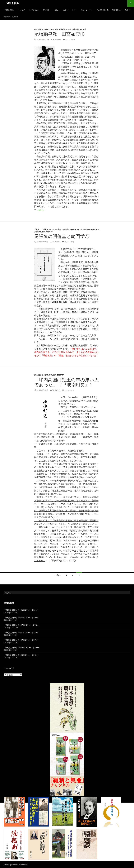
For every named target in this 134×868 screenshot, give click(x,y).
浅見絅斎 (42, 232)
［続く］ (41, 210)
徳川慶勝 (45, 29)
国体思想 (38, 29)
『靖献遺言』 (47, 229)
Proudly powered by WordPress (16, 865)
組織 (64, 10)
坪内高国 (38, 375)
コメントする (70, 40)
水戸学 (69, 29)
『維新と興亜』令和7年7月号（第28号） (22, 633)
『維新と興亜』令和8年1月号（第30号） (22, 618)
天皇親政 (73, 229)
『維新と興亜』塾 (103, 10)
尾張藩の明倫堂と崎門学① (62, 236)
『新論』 (38, 229)
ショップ (22, 10)
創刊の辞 (46, 10)
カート (74, 10)
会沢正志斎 (57, 229)
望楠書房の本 (117, 10)
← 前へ (58, 575)
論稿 (127, 10)
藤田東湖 (83, 29)
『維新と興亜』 (13, 3)
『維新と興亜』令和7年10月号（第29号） (22, 625)
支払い (57, 10)
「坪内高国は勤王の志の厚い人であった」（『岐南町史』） (67, 382)
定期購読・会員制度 (11, 17)
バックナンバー (85, 10)
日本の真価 (53, 29)
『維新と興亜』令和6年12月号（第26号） (22, 648)
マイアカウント (34, 10)
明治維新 (62, 29)
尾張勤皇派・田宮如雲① (59, 34)
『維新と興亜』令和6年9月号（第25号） (22, 655)
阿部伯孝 (49, 232)
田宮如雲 (75, 29)
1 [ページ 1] (67, 575)
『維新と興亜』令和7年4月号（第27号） (22, 640)
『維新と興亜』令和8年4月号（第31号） (22, 610)
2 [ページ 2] (73, 575)
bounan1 (57, 40)
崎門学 (80, 229)
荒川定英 (60, 375)
